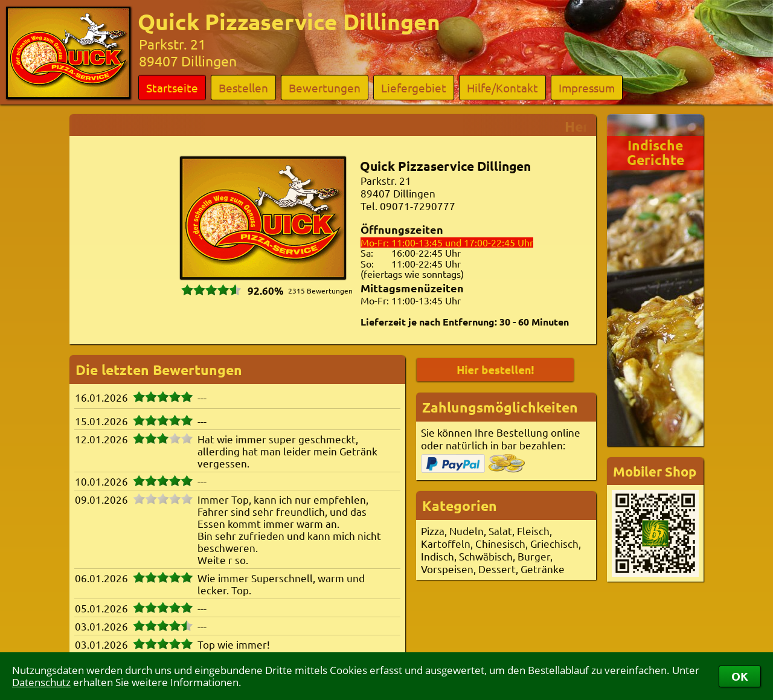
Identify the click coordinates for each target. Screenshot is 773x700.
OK (740, 676)
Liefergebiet (414, 88)
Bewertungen (325, 88)
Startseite (172, 88)
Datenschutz (41, 682)
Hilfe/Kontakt (502, 88)
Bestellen (243, 88)
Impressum (587, 88)
